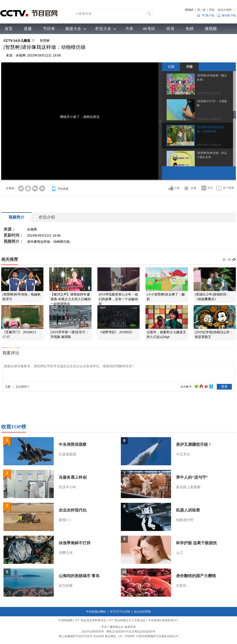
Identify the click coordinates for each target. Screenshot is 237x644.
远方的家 (66, 586)
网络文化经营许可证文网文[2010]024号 (131, 632)
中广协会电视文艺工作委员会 (127, 620)
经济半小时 (67, 487)
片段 (189, 67)
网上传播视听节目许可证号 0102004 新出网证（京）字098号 (97, 636)
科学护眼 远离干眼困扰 (196, 543)
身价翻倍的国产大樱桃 (196, 576)
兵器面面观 (67, 454)
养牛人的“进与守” (192, 477)
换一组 (227, 260)
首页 (9, 29)
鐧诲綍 (189, 10)
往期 (171, 67)
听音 (171, 29)
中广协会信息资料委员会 (91, 620)
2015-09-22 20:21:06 (209, 93)
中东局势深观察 (73, 445)
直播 (28, 29)
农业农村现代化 (73, 510)
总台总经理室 (142, 612)
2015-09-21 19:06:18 (209, 119)
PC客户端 (208, 15)
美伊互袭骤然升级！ (194, 445)
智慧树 (45, 41)
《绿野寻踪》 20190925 (115, 332)
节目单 (49, 29)
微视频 (211, 29)
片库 (129, 29)
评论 (210, 188)
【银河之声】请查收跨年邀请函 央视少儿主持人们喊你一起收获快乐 (71, 299)
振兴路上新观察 (188, 487)
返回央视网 (227, 10)
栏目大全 (103, 29)
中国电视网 (65, 620)
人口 (180, 553)
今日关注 (183, 454)
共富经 (181, 586)
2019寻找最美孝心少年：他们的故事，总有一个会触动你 (118, 299)
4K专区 (149, 29)
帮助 (212, 10)
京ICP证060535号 (93, 632)
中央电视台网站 (96, 612)
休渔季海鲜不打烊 (75, 543)
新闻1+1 (65, 520)
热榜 (190, 29)
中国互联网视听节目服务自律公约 (157, 636)
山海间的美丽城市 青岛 (79, 576)
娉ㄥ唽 (201, 10)
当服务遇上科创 (73, 477)
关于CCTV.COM (120, 612)
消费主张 (66, 553)
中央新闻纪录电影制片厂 (164, 620)
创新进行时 (185, 520)
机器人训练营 (188, 510)
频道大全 (73, 29)
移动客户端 (229, 15)
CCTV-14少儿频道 (17, 41)
